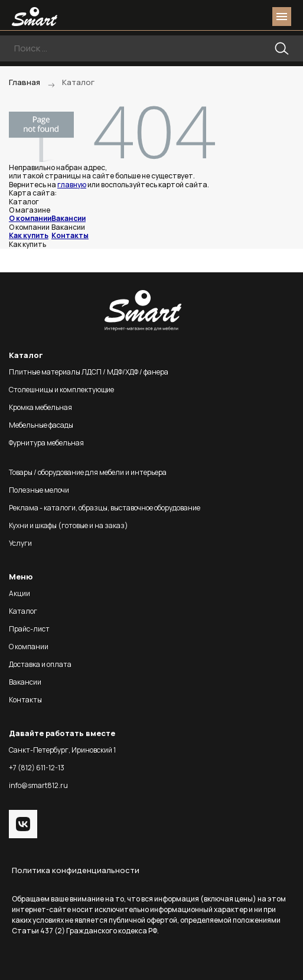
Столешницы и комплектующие (61, 390)
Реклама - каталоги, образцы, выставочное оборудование (105, 508)
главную (72, 185)
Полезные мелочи (39, 490)
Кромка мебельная (40, 407)
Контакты (70, 235)
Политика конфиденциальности (76, 870)
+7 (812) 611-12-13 (37, 768)
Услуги (20, 543)
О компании (30, 218)
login (237, 17)
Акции (19, 593)
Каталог (23, 611)
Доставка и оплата (40, 664)
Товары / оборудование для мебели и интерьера (88, 472)
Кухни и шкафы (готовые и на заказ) (69, 525)
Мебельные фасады (41, 425)
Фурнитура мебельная (46, 443)
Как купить (29, 235)
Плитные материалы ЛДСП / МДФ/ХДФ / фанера (89, 372)
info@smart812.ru (38, 785)
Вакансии (69, 218)
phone (216, 17)
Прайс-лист (29, 629)
